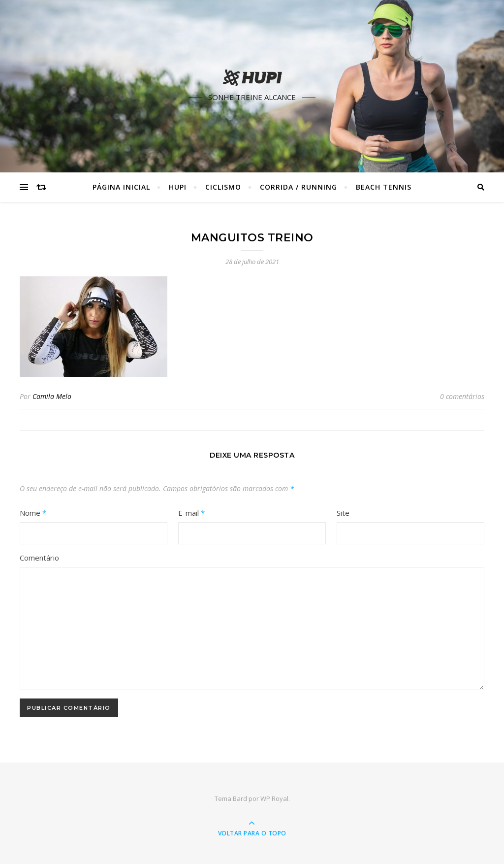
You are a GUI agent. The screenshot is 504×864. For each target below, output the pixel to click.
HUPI (178, 187)
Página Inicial (121, 187)
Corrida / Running (299, 187)
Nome (33, 513)
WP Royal (274, 798)
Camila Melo (52, 396)
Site (343, 513)
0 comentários (462, 396)
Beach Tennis (384, 187)
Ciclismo (223, 187)
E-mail (191, 513)
